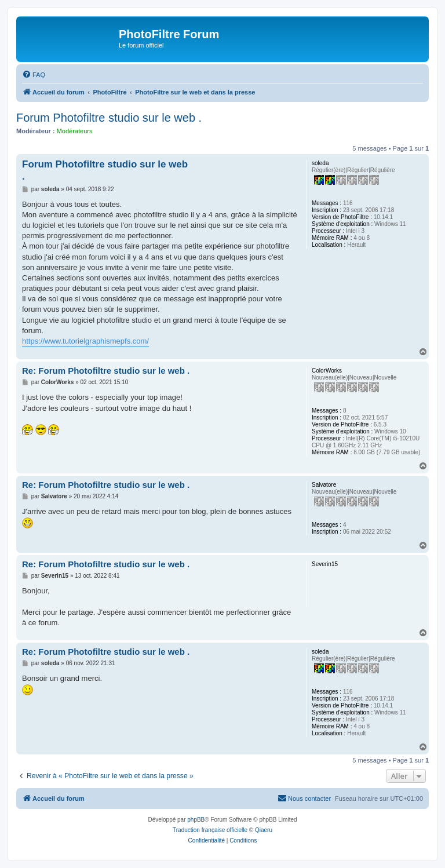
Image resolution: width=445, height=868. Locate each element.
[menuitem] (34, 75)
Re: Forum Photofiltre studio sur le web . (106, 371)
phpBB (196, 820)
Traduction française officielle (210, 830)
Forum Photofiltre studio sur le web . (109, 118)
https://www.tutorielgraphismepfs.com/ (85, 341)
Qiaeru (264, 830)
